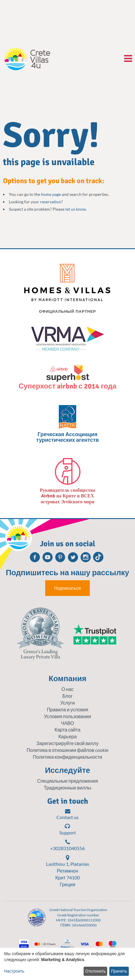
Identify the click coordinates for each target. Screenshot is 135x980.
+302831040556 (67, 845)
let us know (76, 209)
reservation (51, 202)
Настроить (14, 971)
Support (68, 829)
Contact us (67, 814)
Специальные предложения (68, 781)
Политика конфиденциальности (67, 757)
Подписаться (68, 588)
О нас (67, 689)
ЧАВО (68, 723)
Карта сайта (68, 730)
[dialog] (67, 964)
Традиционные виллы (67, 788)
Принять (119, 971)
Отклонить (96, 971)
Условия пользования (67, 716)
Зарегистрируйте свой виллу (67, 743)
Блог (67, 696)
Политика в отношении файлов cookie (67, 750)
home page (51, 194)
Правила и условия (67, 709)
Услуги (67, 703)
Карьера (67, 736)
